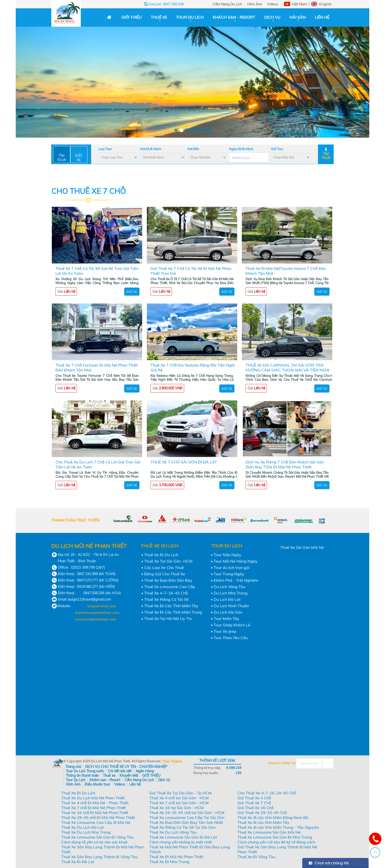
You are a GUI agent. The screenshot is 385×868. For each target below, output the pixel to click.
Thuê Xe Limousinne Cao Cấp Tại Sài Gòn (187, 817)
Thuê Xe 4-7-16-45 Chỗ (166, 593)
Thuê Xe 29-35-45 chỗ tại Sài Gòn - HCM (187, 813)
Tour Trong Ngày (229, 574)
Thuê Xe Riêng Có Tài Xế (166, 599)
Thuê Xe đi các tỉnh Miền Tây (263, 822)
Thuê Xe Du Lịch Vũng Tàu (173, 832)
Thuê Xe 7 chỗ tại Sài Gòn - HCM (179, 803)
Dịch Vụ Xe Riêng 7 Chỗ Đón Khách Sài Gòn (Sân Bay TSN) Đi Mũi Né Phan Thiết (285, 464)
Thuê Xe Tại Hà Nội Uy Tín (168, 618)
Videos (273, 4)
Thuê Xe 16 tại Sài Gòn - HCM (177, 808)
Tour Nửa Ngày (227, 555)
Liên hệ (322, 17)
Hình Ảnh (255, 4)
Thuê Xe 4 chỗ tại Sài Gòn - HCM (179, 798)
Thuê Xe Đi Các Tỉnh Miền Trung (173, 612)
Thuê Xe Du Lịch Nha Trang (86, 832)
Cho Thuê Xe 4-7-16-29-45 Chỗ (267, 793)
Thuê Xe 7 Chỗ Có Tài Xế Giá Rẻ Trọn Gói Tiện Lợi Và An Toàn (97, 271)
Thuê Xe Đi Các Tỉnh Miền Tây (171, 606)
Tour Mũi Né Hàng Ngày (236, 561)
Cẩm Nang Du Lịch (227, 4)
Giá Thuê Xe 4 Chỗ (254, 798)
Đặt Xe (132, 292)
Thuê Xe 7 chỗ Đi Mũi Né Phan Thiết (94, 808)
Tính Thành (172, 761)
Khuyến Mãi (129, 776)
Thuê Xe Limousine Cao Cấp (170, 587)
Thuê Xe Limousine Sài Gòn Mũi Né (269, 832)
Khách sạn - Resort (234, 17)
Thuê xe (159, 17)
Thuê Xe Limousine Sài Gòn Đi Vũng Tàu (97, 837)
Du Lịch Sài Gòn (228, 612)
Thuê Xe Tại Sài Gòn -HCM (168, 561)
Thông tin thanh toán (82, 776)
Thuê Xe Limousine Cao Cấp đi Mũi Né (96, 822)
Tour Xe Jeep (225, 631)
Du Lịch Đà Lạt (227, 599)
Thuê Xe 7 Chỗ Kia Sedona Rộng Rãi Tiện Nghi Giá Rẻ (193, 368)
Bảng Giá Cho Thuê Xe (165, 574)
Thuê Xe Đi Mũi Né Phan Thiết (176, 857)
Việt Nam (299, 4)
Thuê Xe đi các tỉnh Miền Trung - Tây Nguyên (278, 827)
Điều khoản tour (97, 784)
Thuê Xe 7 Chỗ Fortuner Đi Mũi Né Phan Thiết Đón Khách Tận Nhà (97, 368)
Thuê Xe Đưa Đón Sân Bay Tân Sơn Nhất (186, 822)
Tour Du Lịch (190, 17)
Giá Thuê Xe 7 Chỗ (254, 803)
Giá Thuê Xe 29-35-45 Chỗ (262, 813)
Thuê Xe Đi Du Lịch (161, 555)
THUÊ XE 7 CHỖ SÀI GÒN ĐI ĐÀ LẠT (184, 462)
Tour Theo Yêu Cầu (231, 638)
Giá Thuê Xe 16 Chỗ (255, 808)
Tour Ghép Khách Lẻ (232, 625)
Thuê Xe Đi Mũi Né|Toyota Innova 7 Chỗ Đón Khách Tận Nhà (286, 271)
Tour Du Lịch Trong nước (85, 771)
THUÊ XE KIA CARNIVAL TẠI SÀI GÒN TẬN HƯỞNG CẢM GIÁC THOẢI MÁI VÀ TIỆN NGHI (287, 368)
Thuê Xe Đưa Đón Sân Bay (168, 580)
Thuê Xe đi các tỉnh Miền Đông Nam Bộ (273, 817)
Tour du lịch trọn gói (232, 567)
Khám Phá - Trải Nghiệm (236, 580)
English (325, 4)
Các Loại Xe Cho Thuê (164, 567)
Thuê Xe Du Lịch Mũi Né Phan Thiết (93, 798)
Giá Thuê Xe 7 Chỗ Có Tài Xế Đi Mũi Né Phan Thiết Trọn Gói (191, 271)
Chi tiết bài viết (120, 771)
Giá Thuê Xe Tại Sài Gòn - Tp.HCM (180, 793)
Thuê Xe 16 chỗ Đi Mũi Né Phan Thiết (95, 813)
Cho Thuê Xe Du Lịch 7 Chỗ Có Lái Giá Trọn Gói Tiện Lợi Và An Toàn (98, 464)
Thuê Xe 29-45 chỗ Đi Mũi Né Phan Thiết (98, 817)
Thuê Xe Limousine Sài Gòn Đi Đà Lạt (183, 837)
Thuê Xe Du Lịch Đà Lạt (82, 827)
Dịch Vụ (272, 17)
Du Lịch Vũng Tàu (229, 587)
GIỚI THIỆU (131, 17)
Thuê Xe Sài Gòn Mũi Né (302, 547)
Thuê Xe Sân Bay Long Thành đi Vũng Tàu (99, 857)
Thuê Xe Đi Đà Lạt (78, 862)
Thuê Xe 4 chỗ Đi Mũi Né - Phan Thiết (95, 803)
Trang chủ (73, 767)
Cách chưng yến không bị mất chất (181, 842)
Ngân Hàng (145, 771)
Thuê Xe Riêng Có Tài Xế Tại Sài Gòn (182, 827)
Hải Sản (298, 17)
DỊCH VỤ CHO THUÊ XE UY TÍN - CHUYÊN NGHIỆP (126, 767)
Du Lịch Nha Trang (231, 593)
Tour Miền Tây (227, 618)
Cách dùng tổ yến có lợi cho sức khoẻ (94, 842)
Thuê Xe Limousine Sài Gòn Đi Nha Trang (275, 837)
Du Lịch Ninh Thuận (231, 606)
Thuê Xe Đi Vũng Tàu (256, 857)
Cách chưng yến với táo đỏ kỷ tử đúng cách (276, 842)
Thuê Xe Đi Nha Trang (169, 862)
